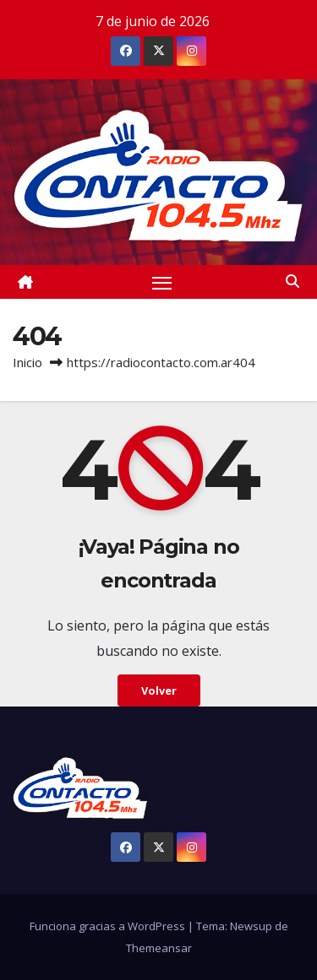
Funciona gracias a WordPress (109, 926)
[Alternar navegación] (162, 282)
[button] (292, 281)
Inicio (27, 362)
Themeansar (159, 948)
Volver (159, 690)
